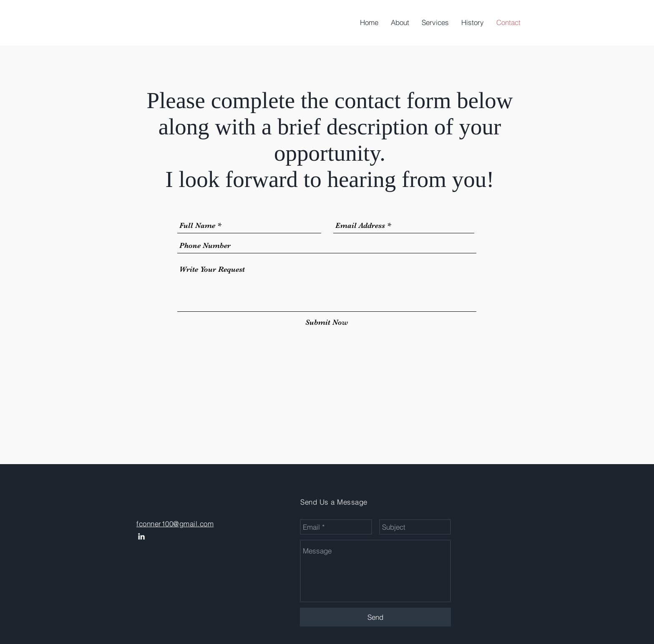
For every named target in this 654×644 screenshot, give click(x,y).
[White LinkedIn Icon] (141, 536)
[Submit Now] (327, 322)
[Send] (375, 617)
